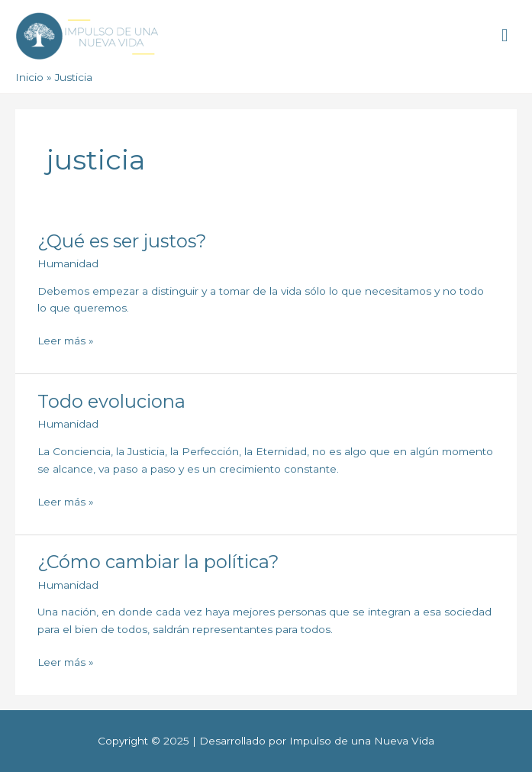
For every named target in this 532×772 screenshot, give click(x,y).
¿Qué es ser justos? (122, 241)
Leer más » (66, 339)
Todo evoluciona (111, 401)
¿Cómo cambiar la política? (158, 562)
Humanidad (68, 263)
